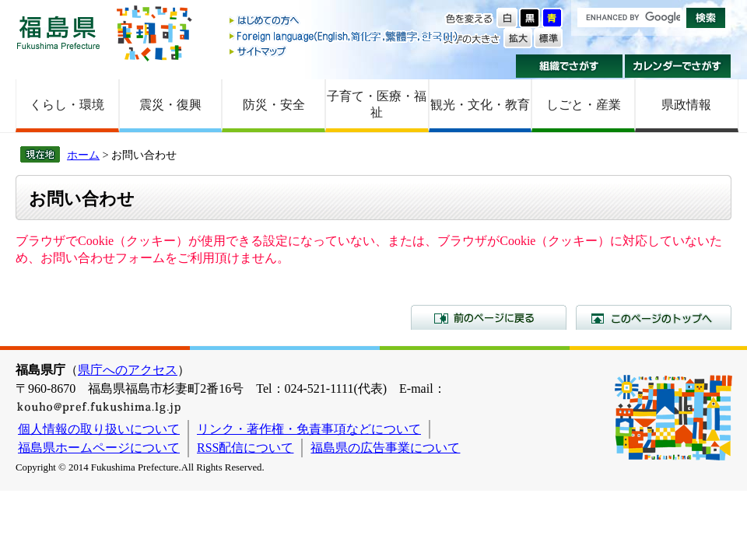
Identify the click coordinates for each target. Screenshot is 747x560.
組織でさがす (569, 66)
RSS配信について (245, 448)
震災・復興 (170, 105)
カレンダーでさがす (678, 66)
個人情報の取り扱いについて (99, 429)
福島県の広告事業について (385, 448)
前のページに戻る (489, 317)
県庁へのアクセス (128, 370)
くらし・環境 (67, 105)
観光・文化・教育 (480, 105)
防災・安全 (274, 105)
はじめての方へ (345, 21)
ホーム (83, 155)
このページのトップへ (654, 317)
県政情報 (686, 105)
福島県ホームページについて (99, 448)
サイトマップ (345, 51)
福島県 (58, 32)
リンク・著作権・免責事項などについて (309, 429)
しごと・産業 (584, 105)
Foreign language (345, 36)
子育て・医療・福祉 (377, 104)
